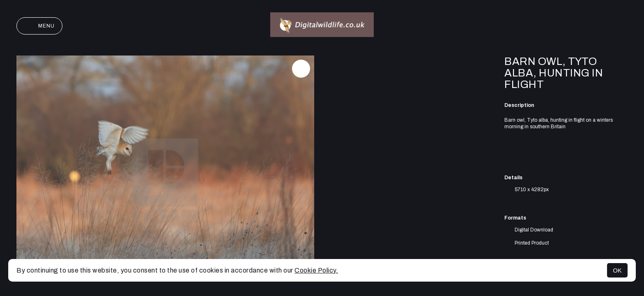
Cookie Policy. (316, 270)
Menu (39, 26)
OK (617, 270)
